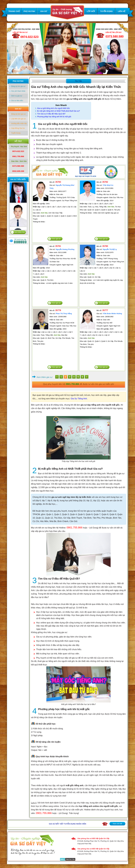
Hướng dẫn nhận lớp (19, 123)
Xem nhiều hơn (19, 232)
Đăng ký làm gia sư (18, 114)
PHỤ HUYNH (29, 11)
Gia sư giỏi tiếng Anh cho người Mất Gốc (53, 108)
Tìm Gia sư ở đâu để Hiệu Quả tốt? (51, 114)
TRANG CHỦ (14, 11)
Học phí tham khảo (18, 91)
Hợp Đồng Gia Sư (18, 128)
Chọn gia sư (56, 239)
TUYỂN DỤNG (106, 11)
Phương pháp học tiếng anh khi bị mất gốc (54, 117)
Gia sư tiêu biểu (17, 100)
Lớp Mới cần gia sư (18, 119)
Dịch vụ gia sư (17, 96)
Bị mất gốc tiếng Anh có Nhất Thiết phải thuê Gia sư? (58, 111)
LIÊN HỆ (121, 11)
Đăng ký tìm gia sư (18, 86)
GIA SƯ (44, 11)
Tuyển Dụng (16, 133)
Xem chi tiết (117, 824)
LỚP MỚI (91, 11)
